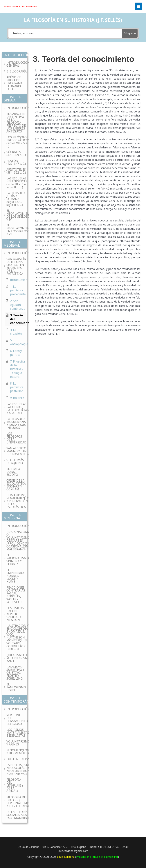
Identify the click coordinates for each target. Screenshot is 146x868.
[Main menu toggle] (138, 6)
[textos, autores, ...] (65, 33)
